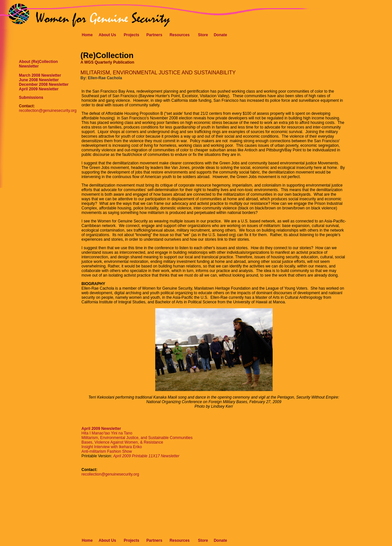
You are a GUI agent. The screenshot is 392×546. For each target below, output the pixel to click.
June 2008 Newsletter (39, 80)
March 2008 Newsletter (40, 75)
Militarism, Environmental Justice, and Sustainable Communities (137, 438)
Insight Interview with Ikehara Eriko (112, 447)
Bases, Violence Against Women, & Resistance (122, 442)
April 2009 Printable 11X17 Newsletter (146, 456)
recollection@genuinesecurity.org (48, 111)
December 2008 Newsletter (44, 84)
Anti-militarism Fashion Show (107, 451)
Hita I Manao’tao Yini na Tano (107, 433)
